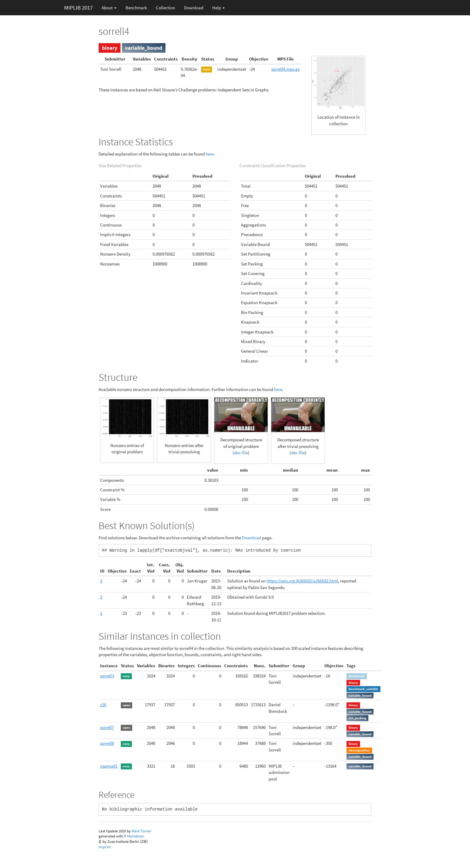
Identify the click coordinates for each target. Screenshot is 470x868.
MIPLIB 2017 (78, 7)
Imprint (105, 847)
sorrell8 (107, 743)
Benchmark (136, 8)
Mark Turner (141, 831)
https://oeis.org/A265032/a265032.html (302, 581)
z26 (103, 705)
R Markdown (134, 836)
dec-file (241, 453)
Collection (165, 8)
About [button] (109, 8)
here (210, 154)
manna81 (109, 766)
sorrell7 (107, 727)
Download (194, 8)
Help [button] (219, 8)
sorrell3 (107, 676)
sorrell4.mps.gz (285, 69)
